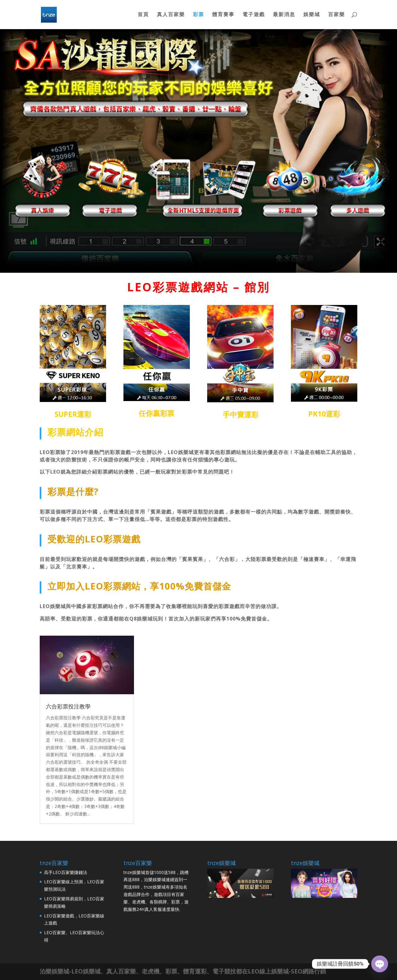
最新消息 (284, 15)
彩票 (198, 15)
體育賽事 (223, 15)
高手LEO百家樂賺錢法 (66, 872)
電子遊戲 (254, 15)
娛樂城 (312, 15)
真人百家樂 (171, 15)
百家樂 (337, 15)
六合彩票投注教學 (68, 706)
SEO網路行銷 (308, 971)
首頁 (143, 15)
